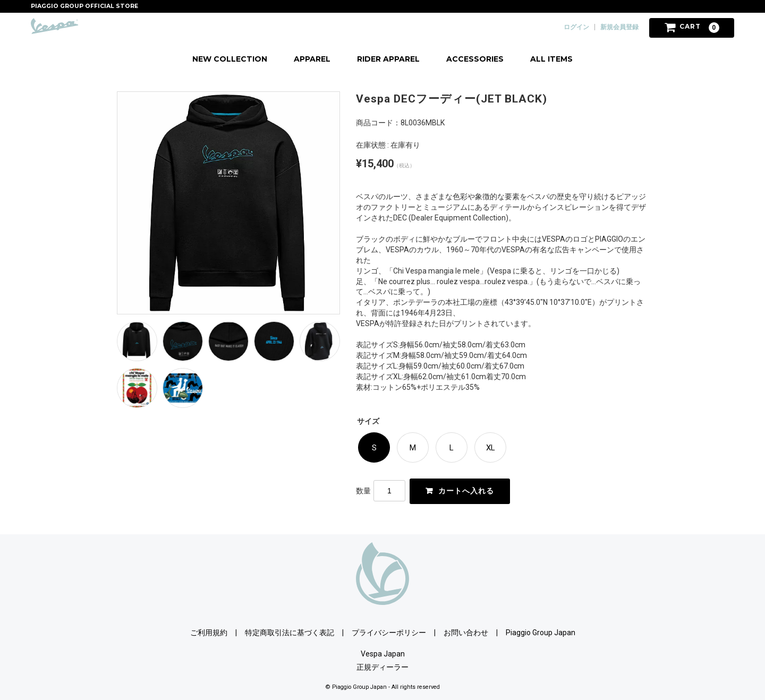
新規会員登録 (619, 27)
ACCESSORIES (475, 59)
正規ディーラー (382, 667)
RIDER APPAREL (388, 59)
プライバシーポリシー (389, 632)
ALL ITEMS (551, 59)
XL (491, 448)
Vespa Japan (383, 653)
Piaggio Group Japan (541, 632)
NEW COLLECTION (230, 59)
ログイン (576, 27)
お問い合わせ (466, 632)
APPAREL (312, 59)
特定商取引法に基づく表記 (290, 632)
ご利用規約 (209, 632)
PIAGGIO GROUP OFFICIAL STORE (84, 6)
